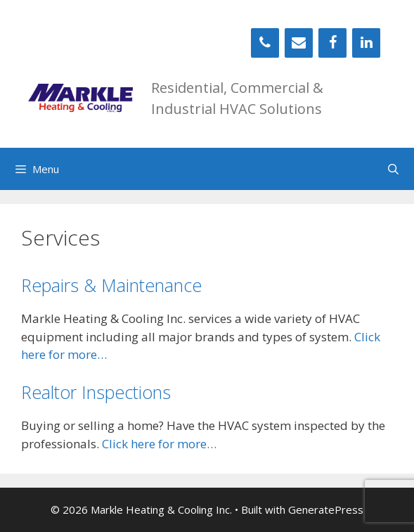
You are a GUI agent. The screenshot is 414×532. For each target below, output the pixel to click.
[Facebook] (332, 43)
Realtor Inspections (96, 392)
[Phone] (265, 43)
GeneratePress (326, 509)
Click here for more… (159, 444)
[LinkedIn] (366, 43)
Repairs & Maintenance (111, 285)
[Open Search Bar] (393, 169)
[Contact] (299, 43)
